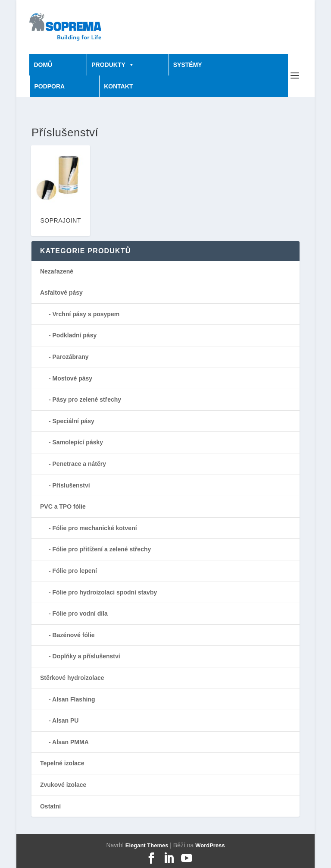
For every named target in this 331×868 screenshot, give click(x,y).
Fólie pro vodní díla (80, 613)
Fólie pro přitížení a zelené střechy (102, 549)
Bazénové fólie (74, 635)
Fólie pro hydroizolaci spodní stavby (105, 592)
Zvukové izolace (63, 785)
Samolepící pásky (78, 442)
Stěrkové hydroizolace (72, 678)
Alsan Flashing (74, 699)
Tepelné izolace (62, 763)
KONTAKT (118, 86)
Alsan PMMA (70, 742)
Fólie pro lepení (75, 571)
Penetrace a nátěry (80, 464)
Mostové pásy (73, 378)
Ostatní (50, 806)
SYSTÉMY (188, 65)
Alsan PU (65, 720)
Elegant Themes (147, 845)
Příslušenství (71, 485)
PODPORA (49, 86)
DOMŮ (43, 65)
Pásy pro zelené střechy (87, 399)
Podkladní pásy (75, 335)
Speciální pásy (73, 421)
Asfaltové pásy (61, 292)
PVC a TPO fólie (63, 506)
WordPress (210, 845)
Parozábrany (71, 357)
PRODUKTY (108, 65)
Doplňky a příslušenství (86, 656)
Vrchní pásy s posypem (86, 314)
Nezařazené (57, 271)
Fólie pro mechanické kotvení (95, 528)
